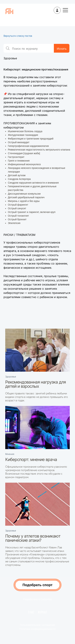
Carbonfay (46, 599)
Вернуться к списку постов (18, 36)
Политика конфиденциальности (37, 629)
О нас (31, 613)
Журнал (42, 613)
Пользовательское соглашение (38, 625)
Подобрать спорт (38, 585)
